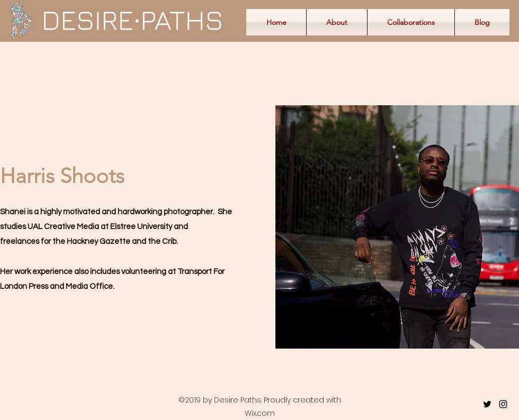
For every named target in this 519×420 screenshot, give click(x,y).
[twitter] (487, 404)
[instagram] (503, 404)
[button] (411, 22)
